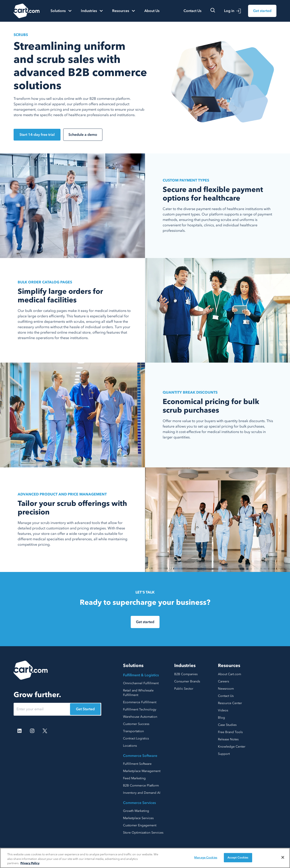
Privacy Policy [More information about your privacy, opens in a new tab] (30, 863)
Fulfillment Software (137, 764)
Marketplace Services (138, 818)
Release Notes (228, 739)
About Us (152, 11)
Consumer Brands (187, 681)
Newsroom (226, 689)
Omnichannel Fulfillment (141, 683)
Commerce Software (140, 756)
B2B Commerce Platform (141, 786)
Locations (130, 746)
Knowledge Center (232, 747)
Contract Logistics (136, 738)
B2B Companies (186, 674)
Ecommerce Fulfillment (140, 702)
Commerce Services (139, 803)
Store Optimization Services (143, 833)
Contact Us (192, 11)
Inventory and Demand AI (142, 793)
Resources (229, 666)
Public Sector (184, 689)
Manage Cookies (206, 857)
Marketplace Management (142, 771)
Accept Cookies (238, 857)
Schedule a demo (83, 135)
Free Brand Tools (230, 732)
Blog (221, 718)
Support (224, 754)
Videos (223, 710)
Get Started (85, 709)
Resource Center (230, 703)
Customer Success (136, 724)
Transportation (133, 731)
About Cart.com (230, 674)
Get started (262, 11)
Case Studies (227, 725)
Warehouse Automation (140, 717)
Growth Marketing (136, 811)
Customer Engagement (140, 825)
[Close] (283, 857)
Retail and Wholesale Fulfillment (138, 693)
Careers (224, 681)
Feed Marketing (134, 778)
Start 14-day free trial (37, 135)
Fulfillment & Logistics (141, 675)
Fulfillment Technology (140, 709)
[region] (145, 858)
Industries (185, 666)
